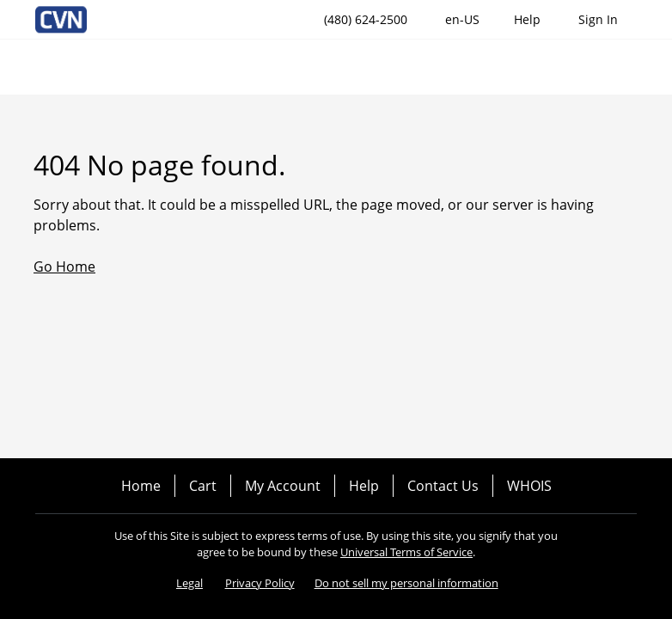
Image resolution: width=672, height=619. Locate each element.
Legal (189, 583)
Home (141, 486)
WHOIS (529, 486)
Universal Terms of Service (406, 552)
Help (364, 486)
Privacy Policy (260, 583)
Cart (203, 486)
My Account (283, 486)
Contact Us (443, 486)
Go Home (64, 267)
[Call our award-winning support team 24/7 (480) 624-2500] (527, 19)
